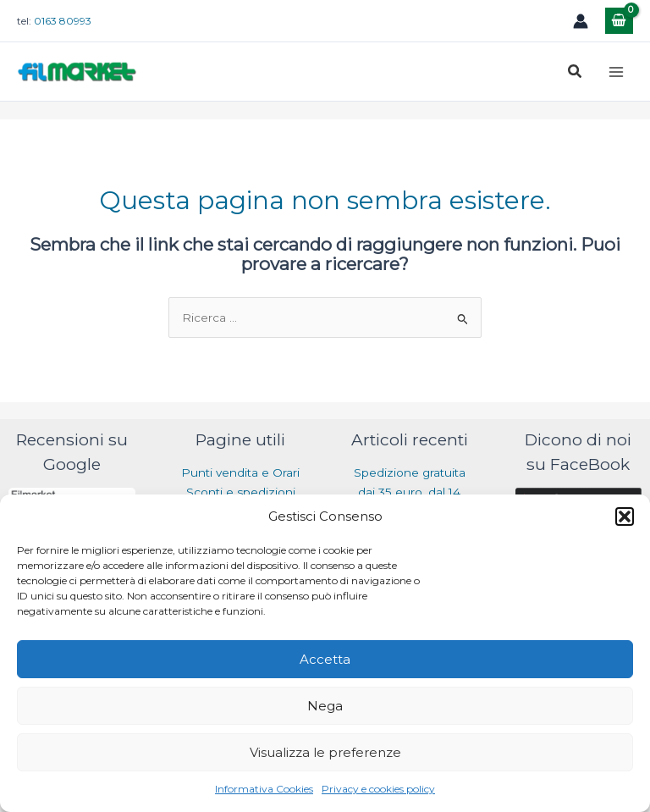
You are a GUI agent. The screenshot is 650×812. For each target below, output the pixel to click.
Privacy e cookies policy (378, 789)
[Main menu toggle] (617, 72)
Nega (325, 706)
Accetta (325, 659)
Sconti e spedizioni (241, 492)
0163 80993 (63, 21)
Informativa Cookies (264, 789)
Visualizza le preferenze (325, 752)
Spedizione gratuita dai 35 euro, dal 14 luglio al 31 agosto (410, 492)
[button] (625, 516)
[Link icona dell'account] (581, 21)
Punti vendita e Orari (240, 472)
